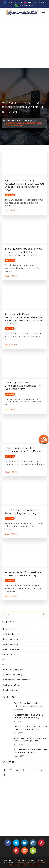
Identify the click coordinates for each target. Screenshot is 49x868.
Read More (11, 211)
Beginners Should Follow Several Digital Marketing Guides (30, 739)
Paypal (37, 865)
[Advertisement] (24, 43)
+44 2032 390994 (36, 2)
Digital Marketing (10, 639)
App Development (11, 634)
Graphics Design (10, 690)
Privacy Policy (23, 865)
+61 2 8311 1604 (15, 2)
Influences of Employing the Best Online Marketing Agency (30, 728)
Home (11, 120)
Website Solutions (11, 685)
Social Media (8, 654)
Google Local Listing (12, 675)
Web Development (11, 649)
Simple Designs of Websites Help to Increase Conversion (30, 751)
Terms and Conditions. (25, 862)
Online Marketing (10, 644)
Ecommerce (8, 629)
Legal (32, 865)
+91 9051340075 (26, 5)
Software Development (13, 670)
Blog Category (25, 120)
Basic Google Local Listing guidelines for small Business (28, 705)
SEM (5, 665)
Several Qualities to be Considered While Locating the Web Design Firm (23, 386)
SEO (5, 660)
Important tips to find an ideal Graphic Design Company (28, 716)
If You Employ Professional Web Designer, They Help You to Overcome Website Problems (23, 252)
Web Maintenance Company (16, 680)
